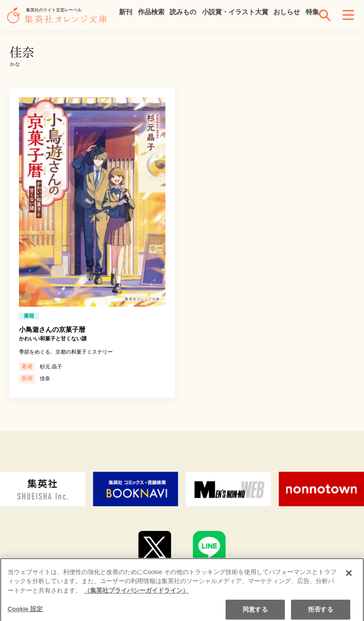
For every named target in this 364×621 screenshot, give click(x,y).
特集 (312, 12)
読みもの (183, 12)
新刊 (126, 12)
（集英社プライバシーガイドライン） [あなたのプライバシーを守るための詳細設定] (136, 598)
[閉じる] (349, 580)
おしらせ (287, 12)
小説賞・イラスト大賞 (235, 12)
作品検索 (151, 12)
